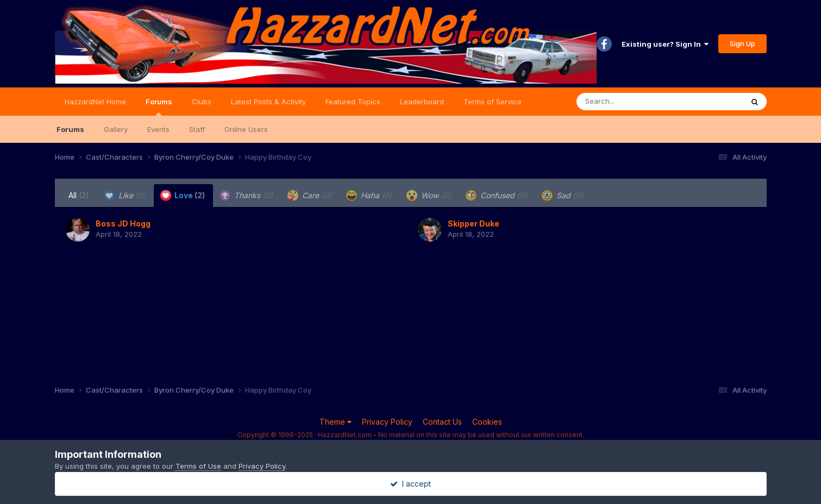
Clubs (202, 102)
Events (158, 129)
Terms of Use (198, 466)
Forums (159, 106)
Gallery (116, 129)
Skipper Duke (474, 223)
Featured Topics (353, 102)
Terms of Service (493, 102)
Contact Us (442, 422)
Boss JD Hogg (123, 223)
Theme (336, 422)
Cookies (487, 422)
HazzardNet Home (95, 102)
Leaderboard (422, 102)
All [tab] (79, 195)
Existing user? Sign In (665, 44)
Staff (197, 129)
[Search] (630, 102)
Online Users (246, 129)
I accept (410, 484)
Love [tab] (183, 196)
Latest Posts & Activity (268, 102)
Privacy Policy (387, 422)
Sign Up (742, 43)
